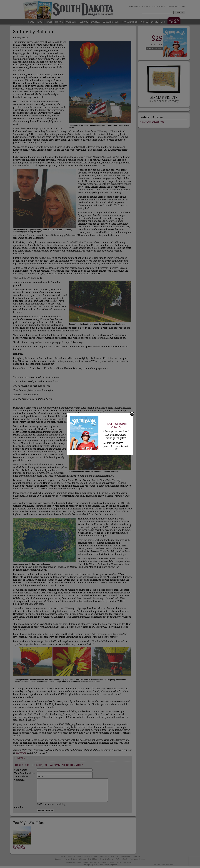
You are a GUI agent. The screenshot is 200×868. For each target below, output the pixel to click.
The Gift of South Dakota (116, 425)
